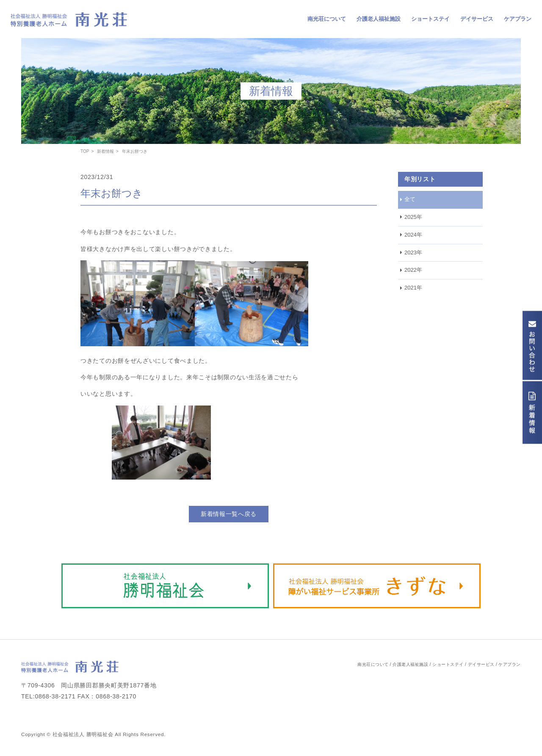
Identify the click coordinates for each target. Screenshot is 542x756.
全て (410, 199)
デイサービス (477, 19)
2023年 (413, 252)
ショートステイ (430, 19)
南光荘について (327, 19)
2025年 (413, 217)
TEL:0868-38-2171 (48, 696)
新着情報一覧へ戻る (229, 514)
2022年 (413, 270)
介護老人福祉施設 (379, 19)
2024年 (413, 235)
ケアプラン (518, 19)
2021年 (413, 288)
